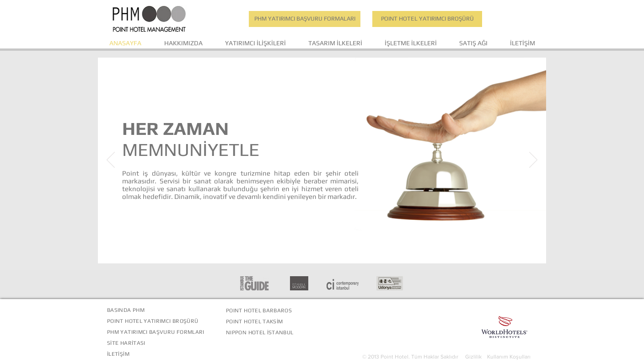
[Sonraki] (533, 161)
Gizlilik (476, 357)
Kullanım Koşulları (509, 357)
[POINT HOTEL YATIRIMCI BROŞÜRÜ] (427, 19)
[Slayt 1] (312, 249)
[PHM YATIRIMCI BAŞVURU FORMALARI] (305, 19)
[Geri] (111, 161)
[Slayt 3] (334, 249)
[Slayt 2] (323, 249)
